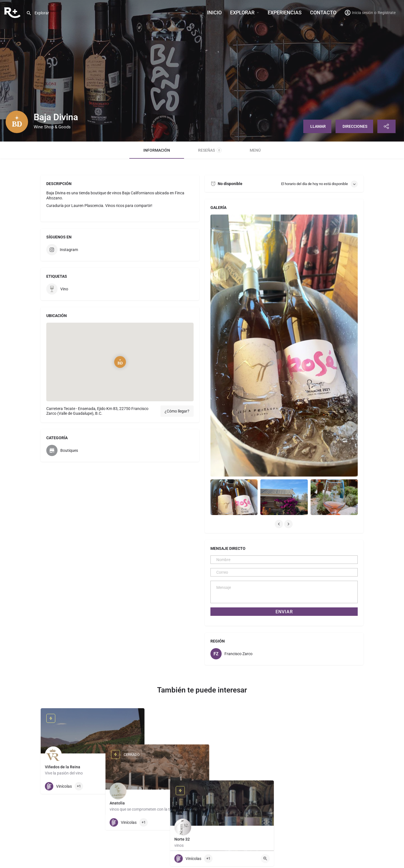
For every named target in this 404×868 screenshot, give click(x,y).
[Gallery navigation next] (289, 524)
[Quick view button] (136, 786)
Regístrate (387, 13)
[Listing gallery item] (234, 497)
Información (157, 150)
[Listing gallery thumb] (284, 346)
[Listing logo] (17, 122)
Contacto (323, 12)
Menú (255, 150)
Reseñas (210, 150)
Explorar (242, 12)
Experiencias (285, 12)
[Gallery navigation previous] (279, 524)
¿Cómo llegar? (177, 411)
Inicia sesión (362, 13)
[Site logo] (13, 12)
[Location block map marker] (120, 362)
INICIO (214, 12)
